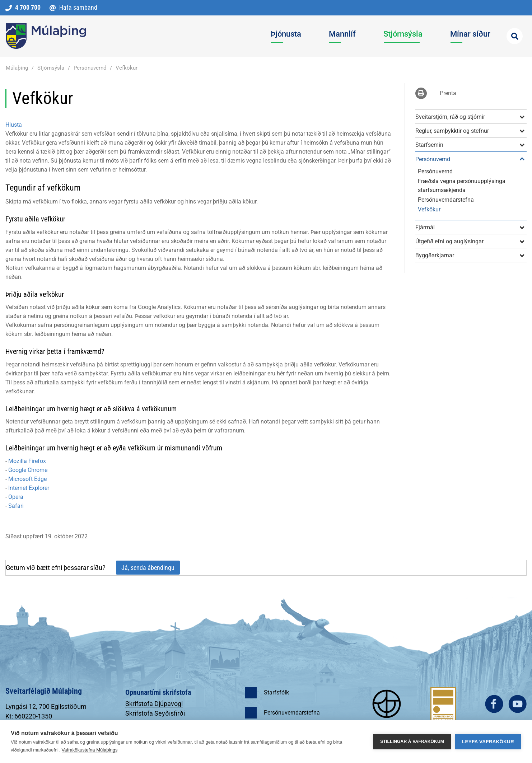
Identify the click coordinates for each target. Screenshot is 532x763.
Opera (16, 497)
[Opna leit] (515, 36)
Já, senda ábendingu (148, 568)
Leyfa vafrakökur (488, 742)
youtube (517, 704)
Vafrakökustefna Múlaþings (90, 750)
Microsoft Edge (27, 479)
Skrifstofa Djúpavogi (154, 704)
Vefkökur (127, 68)
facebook (494, 704)
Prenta (448, 93)
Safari (16, 506)
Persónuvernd (90, 68)
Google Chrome (28, 470)
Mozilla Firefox (27, 461)
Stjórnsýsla (51, 68)
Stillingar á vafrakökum (412, 741)
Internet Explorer (29, 488)
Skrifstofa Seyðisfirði (155, 713)
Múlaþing (17, 68)
